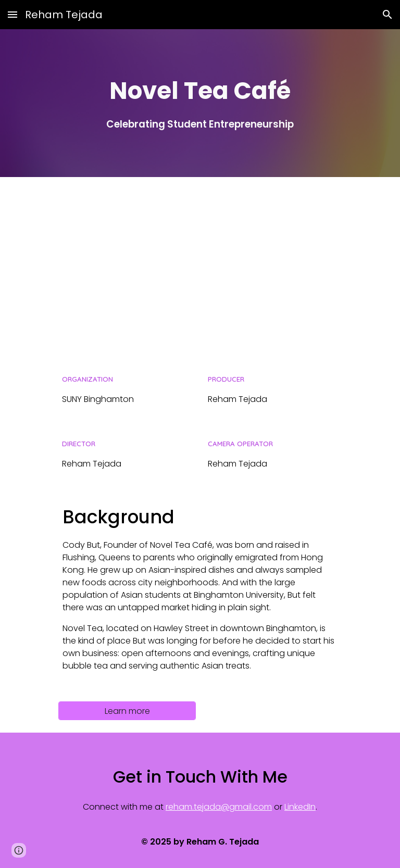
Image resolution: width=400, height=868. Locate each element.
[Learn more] (127, 711)
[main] (200, 103)
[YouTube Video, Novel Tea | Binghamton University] (200, 267)
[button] (12, 14)
